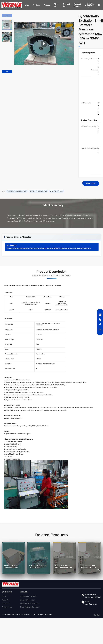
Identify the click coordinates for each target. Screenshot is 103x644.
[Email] (100, 315)
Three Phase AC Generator (30, 607)
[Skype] (100, 320)
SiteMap (97, 615)
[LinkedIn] (100, 329)
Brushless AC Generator (28, 596)
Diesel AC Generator (27, 600)
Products (36, 5)
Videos (47, 5)
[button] (7, 72)
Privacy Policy (7, 607)
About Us (57, 5)
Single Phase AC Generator (30, 604)
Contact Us (66, 5)
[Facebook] (100, 325)
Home (26, 5)
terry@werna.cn (91, 604)
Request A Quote (77, 5)
